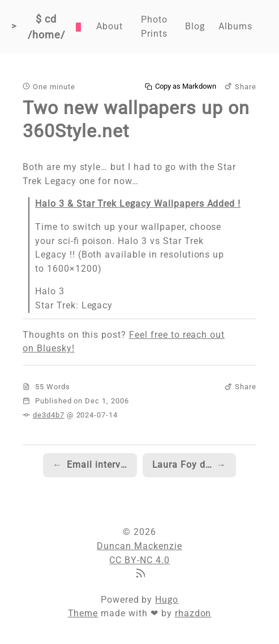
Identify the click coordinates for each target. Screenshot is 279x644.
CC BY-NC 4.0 (139, 560)
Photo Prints (154, 27)
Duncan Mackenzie (139, 546)
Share (241, 87)
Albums (235, 26)
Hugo (167, 600)
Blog (195, 26)
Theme (83, 613)
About (110, 26)
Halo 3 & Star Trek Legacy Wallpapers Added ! (138, 204)
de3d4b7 (49, 415)
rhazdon (193, 613)
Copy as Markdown (181, 86)
